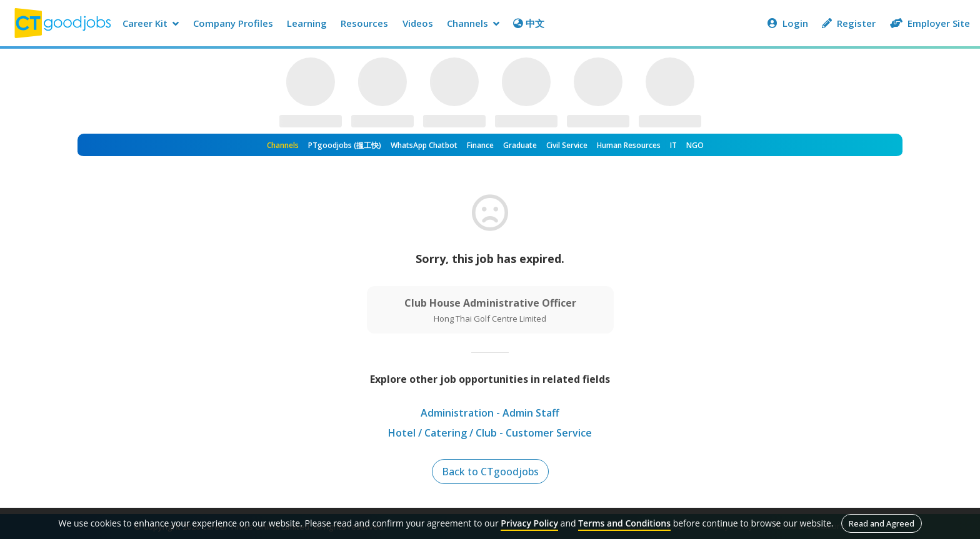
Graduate (520, 145)
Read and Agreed (882, 523)
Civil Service (567, 145)
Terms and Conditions (624, 523)
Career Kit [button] (151, 23)
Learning (307, 23)
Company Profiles (233, 23)
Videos (418, 23)
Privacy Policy (529, 523)
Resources (364, 23)
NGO (695, 145)
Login (788, 23)
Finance (480, 145)
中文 (529, 23)
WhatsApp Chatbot (424, 145)
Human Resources (629, 145)
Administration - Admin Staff (490, 413)
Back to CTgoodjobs (490, 472)
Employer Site (930, 23)
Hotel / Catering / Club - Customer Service (490, 433)
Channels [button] (473, 23)
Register (849, 23)
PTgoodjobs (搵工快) (345, 145)
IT (673, 145)
